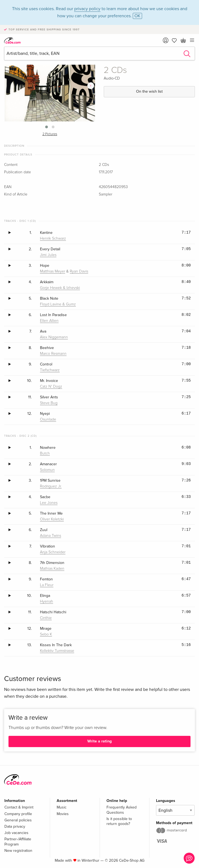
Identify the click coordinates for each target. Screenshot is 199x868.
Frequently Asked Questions (122, 810)
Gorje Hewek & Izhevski (60, 288)
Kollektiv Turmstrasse (57, 651)
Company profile (18, 814)
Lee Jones (49, 503)
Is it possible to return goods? (119, 821)
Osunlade (48, 419)
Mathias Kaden (52, 569)
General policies (18, 820)
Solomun (47, 470)
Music (62, 807)
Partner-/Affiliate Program (18, 842)
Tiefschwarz (50, 370)
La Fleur (47, 585)
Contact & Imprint (19, 807)
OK (137, 16)
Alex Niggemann (54, 337)
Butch (45, 453)
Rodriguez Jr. (51, 486)
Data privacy (15, 826)
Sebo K (46, 634)
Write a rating (100, 741)
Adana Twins (51, 536)
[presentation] (91, 86)
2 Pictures (50, 134)
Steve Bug (49, 403)
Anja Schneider (53, 552)
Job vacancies (16, 833)
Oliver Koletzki (52, 519)
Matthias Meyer (53, 271)
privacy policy (87, 9)
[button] (47, 127)
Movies (63, 814)
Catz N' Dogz (51, 387)
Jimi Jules (48, 255)
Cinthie (46, 618)
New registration (18, 851)
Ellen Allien (49, 321)
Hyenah (47, 602)
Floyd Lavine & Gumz (58, 304)
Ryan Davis (79, 271)
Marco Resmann (53, 354)
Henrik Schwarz (53, 239)
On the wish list (149, 91)
